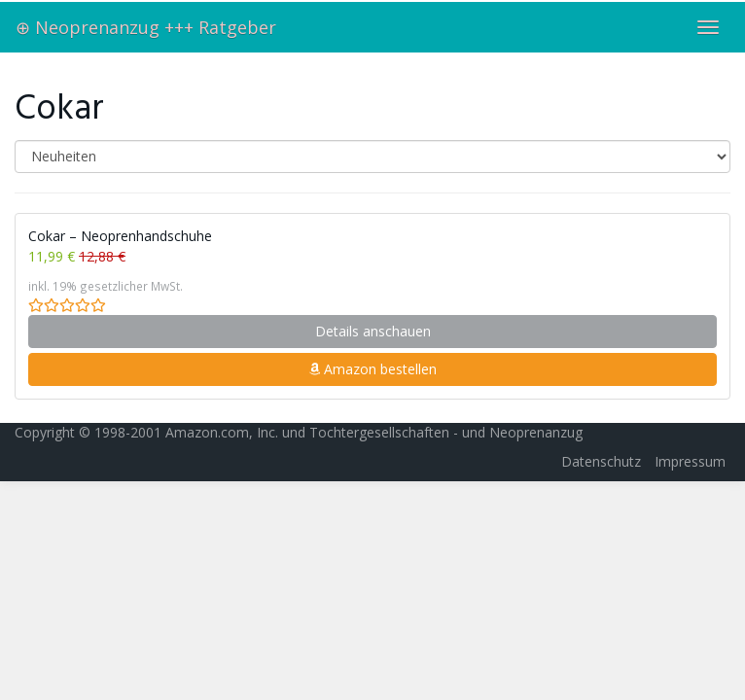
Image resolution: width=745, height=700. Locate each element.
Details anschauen (373, 331)
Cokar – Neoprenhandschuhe (120, 236)
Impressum (690, 461)
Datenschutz (601, 461)
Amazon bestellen (372, 369)
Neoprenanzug (536, 432)
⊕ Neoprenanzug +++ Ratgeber (146, 27)
